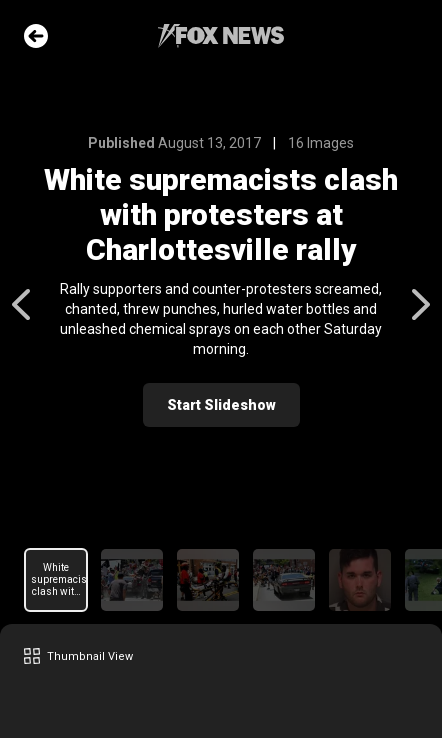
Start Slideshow (221, 405)
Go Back (36, 36)
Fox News (221, 36)
